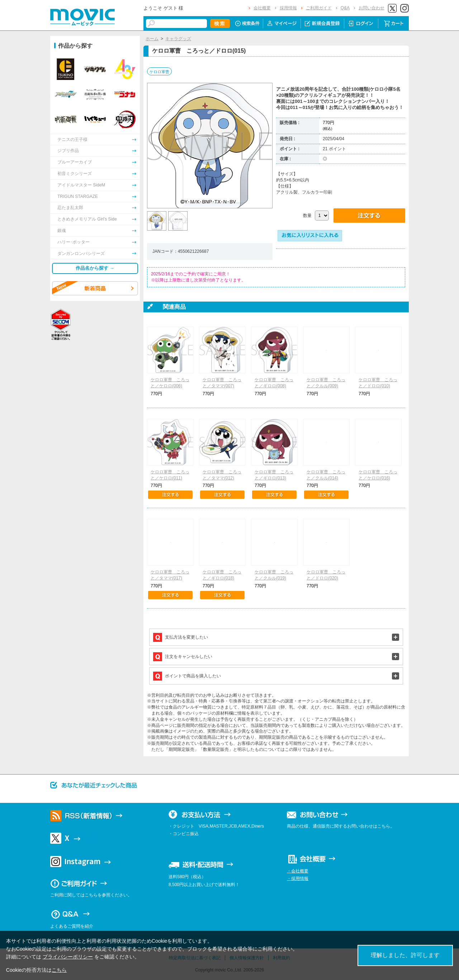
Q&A (345, 8)
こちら (59, 970)
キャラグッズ (178, 39)
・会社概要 (298, 871)
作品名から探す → (95, 268)
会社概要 (262, 8)
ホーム (152, 39)
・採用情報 (298, 879)
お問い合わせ (372, 8)
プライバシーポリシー (68, 957)
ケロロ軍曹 (159, 72)
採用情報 (288, 8)
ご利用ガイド (319, 8)
